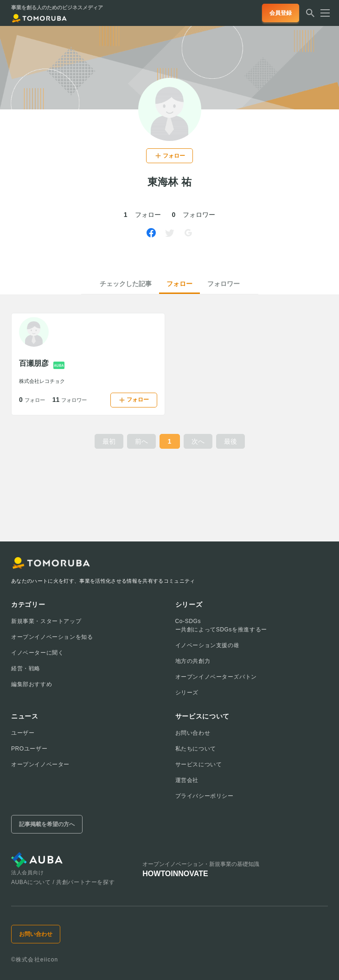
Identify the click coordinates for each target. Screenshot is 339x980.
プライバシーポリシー (205, 796)
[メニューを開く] (322, 13)
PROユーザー (29, 749)
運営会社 (187, 780)
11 (70, 400)
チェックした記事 (126, 284)
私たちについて (196, 749)
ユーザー (23, 733)
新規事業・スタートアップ (46, 621)
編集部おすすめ (32, 684)
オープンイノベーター (40, 764)
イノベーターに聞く (37, 653)
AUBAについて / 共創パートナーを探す (63, 882)
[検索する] (310, 16)
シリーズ (187, 693)
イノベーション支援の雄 (208, 645)
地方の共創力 (193, 661)
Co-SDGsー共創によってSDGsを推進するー (221, 625)
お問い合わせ (193, 733)
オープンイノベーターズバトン (216, 677)
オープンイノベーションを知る (52, 637)
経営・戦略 (26, 668)
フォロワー (224, 284)
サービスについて (199, 764)
